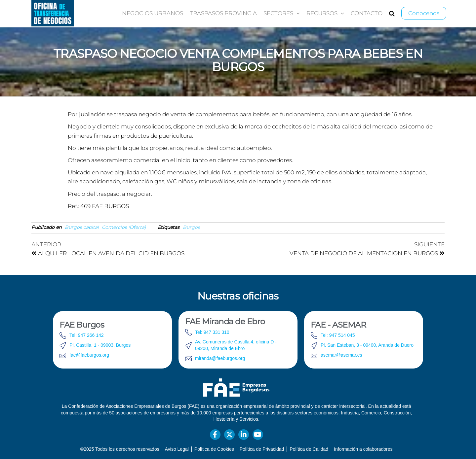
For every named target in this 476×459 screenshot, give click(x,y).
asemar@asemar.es (341, 355)
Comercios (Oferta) (124, 227)
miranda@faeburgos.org (220, 358)
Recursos (322, 13)
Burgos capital (82, 227)
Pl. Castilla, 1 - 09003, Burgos (100, 345)
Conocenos (424, 13)
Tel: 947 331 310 (212, 332)
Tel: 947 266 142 (87, 335)
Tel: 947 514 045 (338, 335)
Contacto (367, 13)
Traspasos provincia (223, 13)
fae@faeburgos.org (89, 355)
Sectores (278, 13)
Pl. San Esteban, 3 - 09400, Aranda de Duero (367, 345)
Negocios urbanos (153, 13)
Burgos (191, 227)
